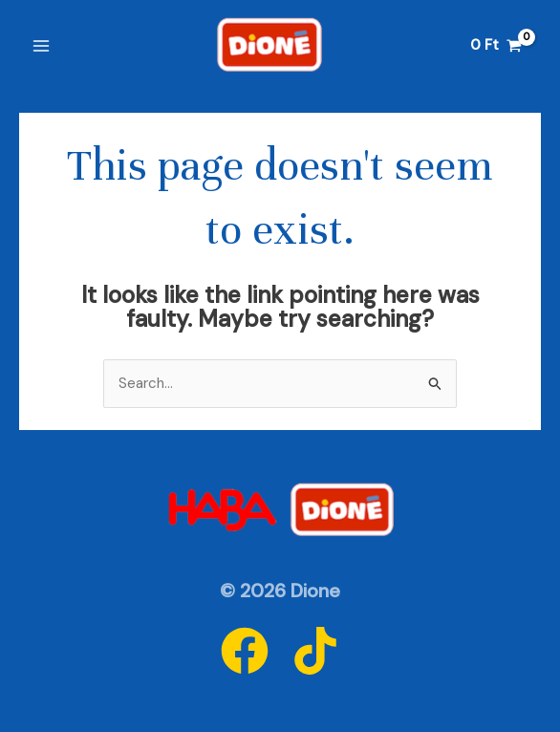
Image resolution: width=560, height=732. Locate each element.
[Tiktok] (315, 651)
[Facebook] (245, 651)
